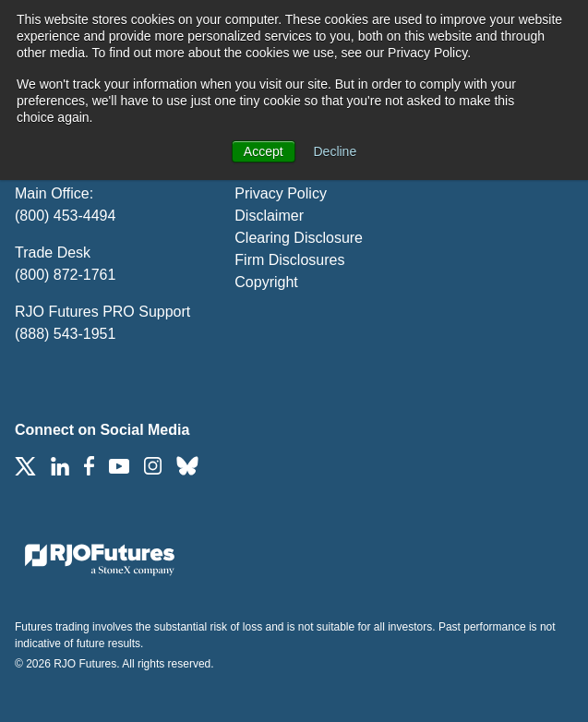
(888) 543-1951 (65, 334)
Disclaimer (269, 216)
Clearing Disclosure (299, 238)
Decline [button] (336, 151)
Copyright (266, 282)
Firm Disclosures (289, 260)
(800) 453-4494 (65, 216)
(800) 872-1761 (65, 275)
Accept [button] (264, 151)
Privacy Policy (281, 193)
